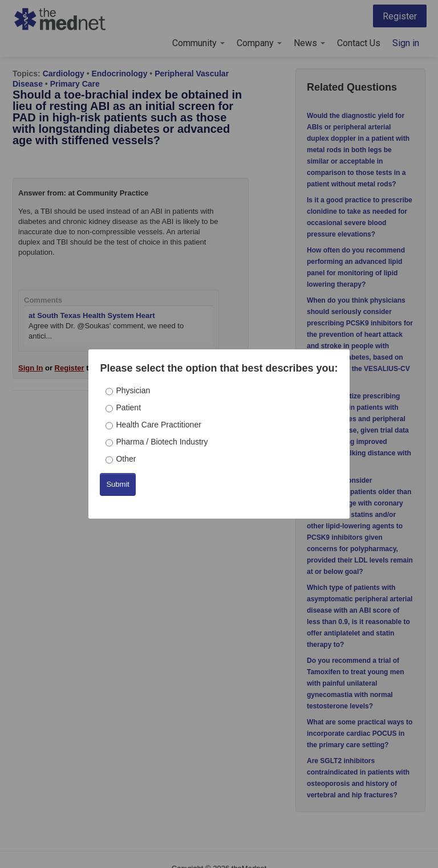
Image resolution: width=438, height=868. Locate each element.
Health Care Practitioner (158, 425)
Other (126, 459)
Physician (133, 390)
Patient (128, 407)
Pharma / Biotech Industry (162, 442)
